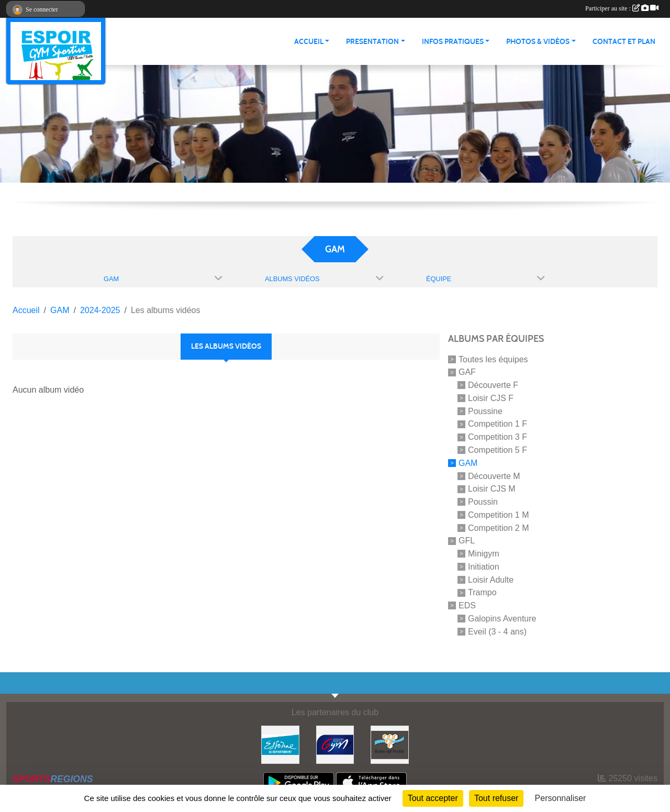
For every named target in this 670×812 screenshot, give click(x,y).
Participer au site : (622, 8)
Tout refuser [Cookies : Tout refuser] (496, 798)
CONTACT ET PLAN (624, 42)
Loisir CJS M (492, 489)
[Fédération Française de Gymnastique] (335, 744)
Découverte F (493, 385)
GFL (467, 541)
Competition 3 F (498, 437)
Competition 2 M (499, 527)
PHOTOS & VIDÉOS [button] (538, 42)
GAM (468, 463)
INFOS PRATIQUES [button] (453, 42)
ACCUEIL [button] (309, 42)
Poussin (483, 502)
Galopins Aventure (502, 619)
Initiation (484, 567)
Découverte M (494, 476)
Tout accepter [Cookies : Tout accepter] (433, 798)
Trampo (482, 592)
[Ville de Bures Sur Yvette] (390, 744)
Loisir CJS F (491, 398)
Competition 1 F (498, 424)
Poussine (485, 411)
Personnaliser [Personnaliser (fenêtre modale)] (561, 798)
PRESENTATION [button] (372, 42)
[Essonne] (280, 744)
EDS (467, 605)
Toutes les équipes (493, 359)
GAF (467, 372)
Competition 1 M (499, 515)
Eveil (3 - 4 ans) (497, 632)
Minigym (484, 554)
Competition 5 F (498, 450)
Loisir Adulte (491, 579)
